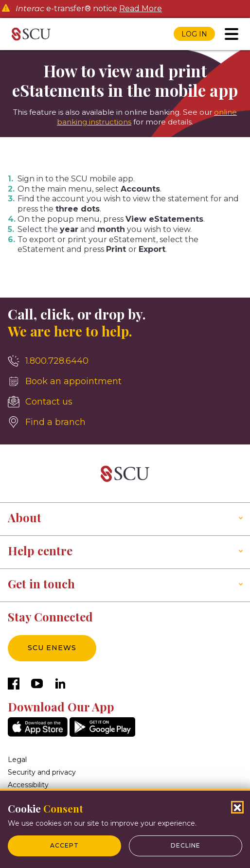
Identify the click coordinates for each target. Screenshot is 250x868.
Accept (64, 845)
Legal (17, 760)
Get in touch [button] (41, 584)
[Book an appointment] (125, 381)
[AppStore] (38, 734)
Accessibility (28, 785)
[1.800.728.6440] (125, 361)
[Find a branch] (125, 422)
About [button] (25, 517)
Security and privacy (42, 772)
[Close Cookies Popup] (237, 807)
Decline (186, 845)
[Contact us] (125, 402)
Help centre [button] (40, 550)
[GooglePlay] (102, 734)
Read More (141, 9)
